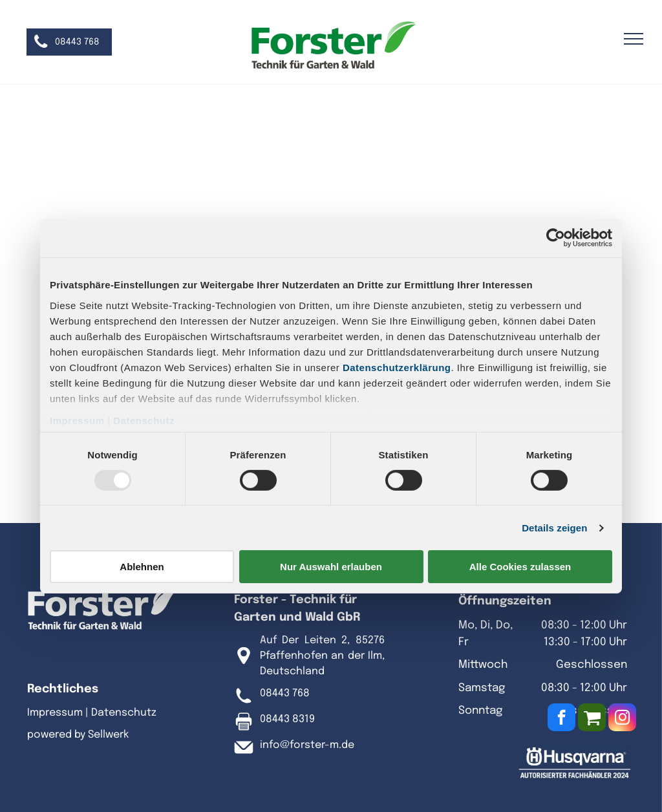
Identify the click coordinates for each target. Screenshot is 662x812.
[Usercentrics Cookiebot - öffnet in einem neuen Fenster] (556, 238)
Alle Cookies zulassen (520, 567)
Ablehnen (142, 567)
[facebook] (561, 719)
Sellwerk (108, 735)
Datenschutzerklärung (397, 367)
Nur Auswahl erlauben (331, 567)
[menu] (634, 39)
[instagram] (622, 719)
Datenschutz (144, 420)
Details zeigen (554, 528)
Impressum (77, 420)
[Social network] (592, 719)
